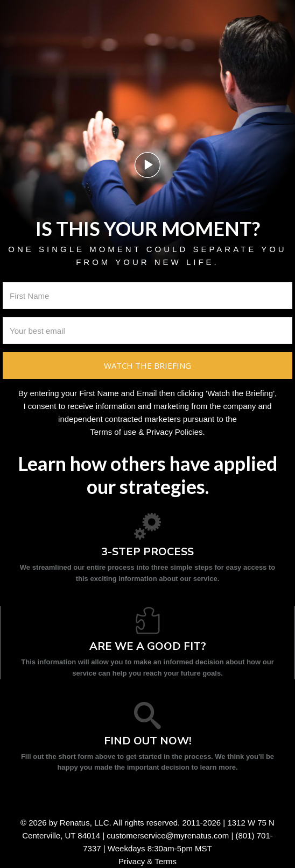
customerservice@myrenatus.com (168, 835)
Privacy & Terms (147, 861)
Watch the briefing (147, 365)
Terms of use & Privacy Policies (146, 432)
